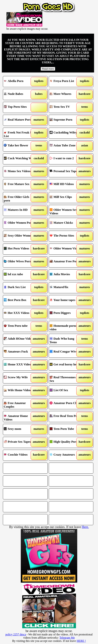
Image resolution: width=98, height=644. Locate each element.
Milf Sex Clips (66, 198)
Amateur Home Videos (20, 417)
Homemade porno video (66, 326)
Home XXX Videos (20, 365)
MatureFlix (66, 288)
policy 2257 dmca (16, 634)
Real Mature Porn (20, 120)
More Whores (66, 94)
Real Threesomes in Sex (66, 378)
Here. (85, 527)
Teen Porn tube (20, 326)
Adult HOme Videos (20, 339)
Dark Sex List (20, 288)
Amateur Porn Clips (66, 404)
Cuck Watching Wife (20, 159)
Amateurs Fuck (20, 352)
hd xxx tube (20, 275)
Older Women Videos (66, 249)
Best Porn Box (20, 301)
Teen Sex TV (66, 107)
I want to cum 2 (66, 159)
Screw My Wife (20, 378)
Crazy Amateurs (66, 455)
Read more (48, 69)
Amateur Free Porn (66, 262)
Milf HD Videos (66, 185)
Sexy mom (20, 429)
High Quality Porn (66, 442)
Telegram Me (67, 638)
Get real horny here (66, 365)
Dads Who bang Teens (66, 339)
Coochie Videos (20, 455)
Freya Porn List (66, 82)
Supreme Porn (66, 120)
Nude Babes (20, 94)
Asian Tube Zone (66, 146)
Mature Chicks (66, 223)
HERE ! (81, 641)
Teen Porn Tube (66, 429)
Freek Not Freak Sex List (20, 133)
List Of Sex (66, 391)
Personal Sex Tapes (66, 172)
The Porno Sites (66, 236)
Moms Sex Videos (20, 172)
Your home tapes (66, 301)
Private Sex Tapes (20, 442)
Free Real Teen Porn (66, 417)
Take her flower (20, 146)
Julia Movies (66, 275)
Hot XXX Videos (20, 314)
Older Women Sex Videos (66, 210)
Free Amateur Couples (20, 404)
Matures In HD (20, 210)
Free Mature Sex (20, 185)
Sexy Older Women (20, 236)
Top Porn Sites (20, 107)
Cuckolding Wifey (66, 133)
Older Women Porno (20, 223)
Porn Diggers (66, 314)
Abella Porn (20, 82)
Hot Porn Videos (20, 249)
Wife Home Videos (20, 391)
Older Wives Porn (20, 262)
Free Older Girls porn (20, 198)
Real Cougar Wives (66, 352)
